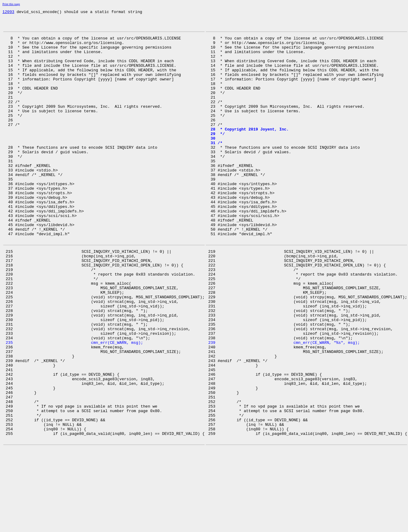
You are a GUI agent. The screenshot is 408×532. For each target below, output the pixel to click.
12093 (8, 12)
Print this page (11, 4)
